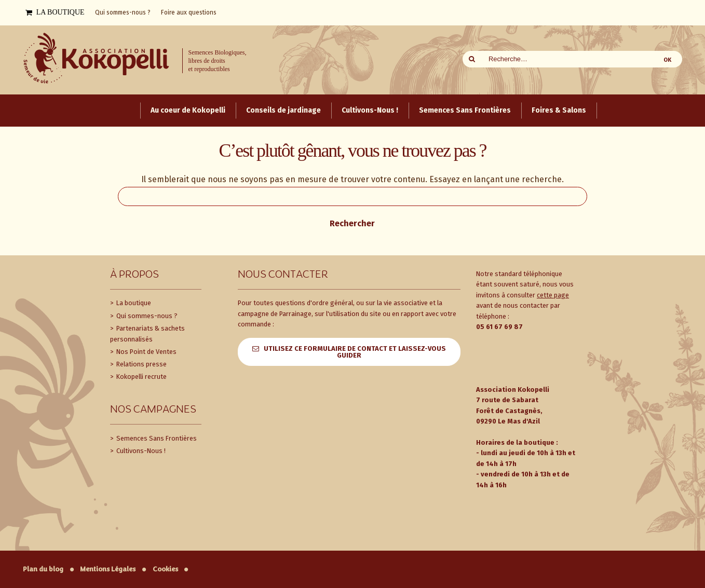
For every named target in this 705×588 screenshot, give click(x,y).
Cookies (165, 569)
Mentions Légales (108, 569)
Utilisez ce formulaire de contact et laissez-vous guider (355, 352)
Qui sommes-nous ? (146, 316)
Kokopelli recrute (141, 377)
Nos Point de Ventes (146, 352)
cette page (553, 295)
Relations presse (141, 364)
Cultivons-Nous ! (140, 451)
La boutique (133, 303)
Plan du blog (43, 569)
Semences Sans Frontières (156, 438)
